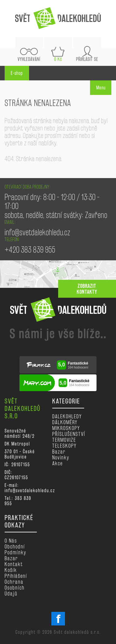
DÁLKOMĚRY (65, 422)
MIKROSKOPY (66, 428)
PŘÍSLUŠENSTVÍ (69, 434)
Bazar (59, 452)
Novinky (61, 457)
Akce (58, 463)
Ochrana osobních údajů (15, 588)
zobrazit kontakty (87, 289)
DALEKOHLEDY (67, 416)
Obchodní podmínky (15, 549)
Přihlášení (16, 576)
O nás (11, 541)
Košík (11, 570)
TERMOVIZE (64, 440)
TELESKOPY (64, 446)
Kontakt (14, 564)
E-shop (17, 73)
